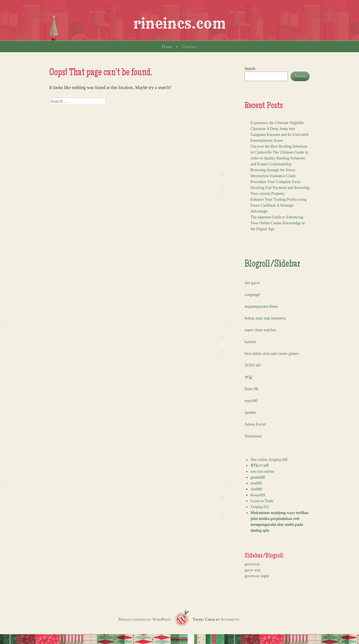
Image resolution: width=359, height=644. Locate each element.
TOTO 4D (253, 365)
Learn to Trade (262, 501)
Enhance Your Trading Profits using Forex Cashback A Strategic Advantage (279, 205)
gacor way (253, 570)
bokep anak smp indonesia (265, 318)
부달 (248, 377)
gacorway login (257, 576)
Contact (190, 46)
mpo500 (251, 401)
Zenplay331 (260, 507)
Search (250, 69)
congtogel (252, 295)
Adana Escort (255, 424)
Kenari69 (258, 495)
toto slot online (262, 471)
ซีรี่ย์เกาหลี (260, 466)
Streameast (253, 436)
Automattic (230, 619)
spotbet (250, 413)
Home (167, 46)
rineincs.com (179, 24)
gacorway (252, 564)
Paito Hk (251, 389)
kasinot (250, 342)
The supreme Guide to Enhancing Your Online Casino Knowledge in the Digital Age (278, 223)
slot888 (256, 483)
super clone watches (260, 330)
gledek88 (258, 477)
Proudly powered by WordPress (145, 619)
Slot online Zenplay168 (269, 460)
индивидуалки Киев (261, 306)
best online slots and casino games (271, 354)
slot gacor (252, 283)
